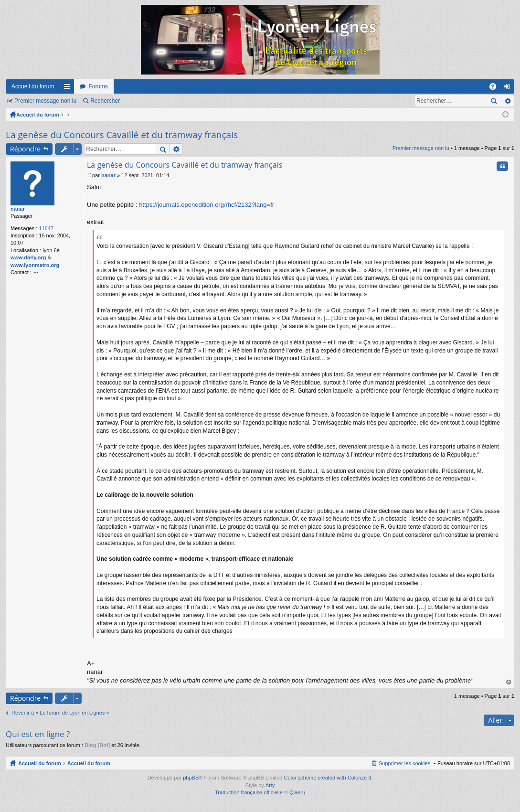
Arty (270, 785)
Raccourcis (69, 88)
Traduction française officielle (249, 792)
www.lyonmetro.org (35, 265)
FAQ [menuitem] (496, 88)
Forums (98, 86)
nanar (18, 209)
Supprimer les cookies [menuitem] (404, 763)
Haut (509, 682)
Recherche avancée (507, 101)
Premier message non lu (45, 101)
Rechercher (105, 101)
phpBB (191, 778)
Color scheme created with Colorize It (328, 778)
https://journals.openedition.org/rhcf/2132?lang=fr (207, 205)
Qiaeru (297, 792)
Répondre (25, 149)
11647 (46, 228)
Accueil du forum (33, 86)
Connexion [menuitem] (509, 88)
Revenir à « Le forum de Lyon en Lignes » (60, 713)
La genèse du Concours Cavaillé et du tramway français (122, 135)
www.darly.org (28, 257)
